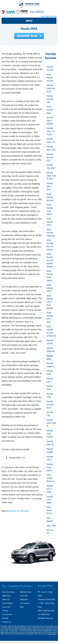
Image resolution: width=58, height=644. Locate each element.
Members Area (26, 592)
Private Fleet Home (29, 4)
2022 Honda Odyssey (51, 233)
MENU (29, 21)
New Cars (6, 599)
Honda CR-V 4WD (50, 500)
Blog (22, 607)
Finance (5, 611)
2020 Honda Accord (50, 197)
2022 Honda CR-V (50, 222)
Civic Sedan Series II (50, 478)
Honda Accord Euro (50, 405)
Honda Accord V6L (50, 99)
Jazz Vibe (51, 526)
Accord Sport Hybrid (50, 121)
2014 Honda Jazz (50, 110)
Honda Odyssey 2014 (51, 88)
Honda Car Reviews (19, 511)
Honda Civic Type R (51, 423)
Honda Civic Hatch (50, 467)
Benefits (5, 618)
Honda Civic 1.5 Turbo (51, 131)
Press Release (37, 11)
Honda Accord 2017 (50, 157)
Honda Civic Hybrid (50, 434)
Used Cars (6, 607)
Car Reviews (7, 614)
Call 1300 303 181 (48, 16)
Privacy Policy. (52, 634)
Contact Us (6, 622)
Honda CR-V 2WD (50, 489)
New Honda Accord (50, 78)
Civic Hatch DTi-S (49, 510)
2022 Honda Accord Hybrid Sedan (50, 260)
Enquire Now (29, 36)
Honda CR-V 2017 (50, 186)
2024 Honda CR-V (50, 288)
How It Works (7, 603)
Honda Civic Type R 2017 (51, 176)
